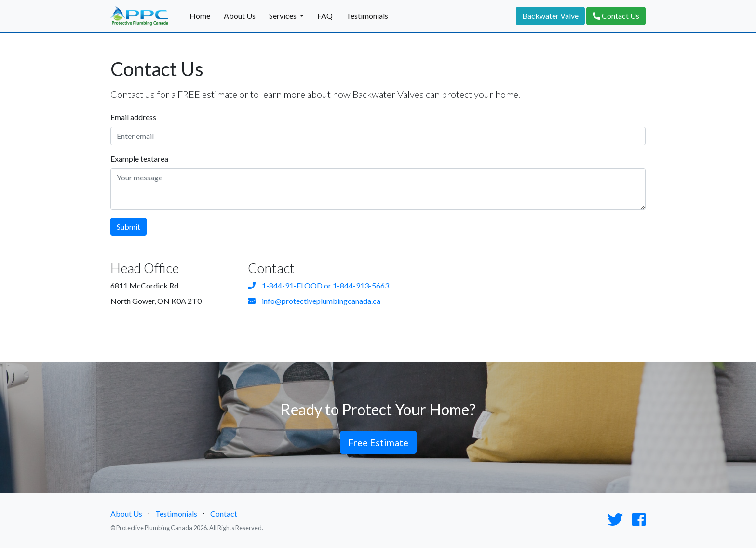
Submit (128, 226)
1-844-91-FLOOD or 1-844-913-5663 (318, 285)
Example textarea (139, 158)
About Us (240, 16)
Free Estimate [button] (378, 442)
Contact (224, 514)
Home (200, 16)
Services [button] (283, 16)
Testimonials (367, 16)
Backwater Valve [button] (550, 16)
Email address (133, 117)
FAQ (325, 16)
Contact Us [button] (616, 16)
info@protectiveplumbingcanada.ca (314, 301)
